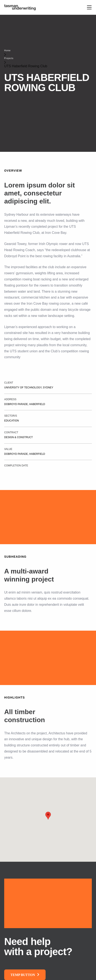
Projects (9, 58)
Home (7, 50)
